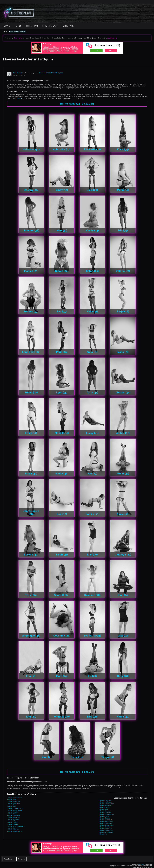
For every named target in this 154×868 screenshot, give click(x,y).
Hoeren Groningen (106, 827)
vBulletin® (141, 864)
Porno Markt (68, 26)
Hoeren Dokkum (105, 811)
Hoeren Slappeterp (14, 816)
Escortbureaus (50, 26)
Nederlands (9, 859)
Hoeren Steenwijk (106, 823)
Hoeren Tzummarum (14, 798)
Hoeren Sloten (104, 816)
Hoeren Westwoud (106, 832)
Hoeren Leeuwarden (107, 804)
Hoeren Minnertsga (14, 801)
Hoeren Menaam (13, 830)
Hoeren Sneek (104, 807)
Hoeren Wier (12, 807)
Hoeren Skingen (13, 823)
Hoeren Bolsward (105, 806)
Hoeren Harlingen (106, 802)
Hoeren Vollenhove (106, 830)
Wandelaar (17, 73)
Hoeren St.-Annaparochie (16, 826)
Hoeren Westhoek (13, 817)
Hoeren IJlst (104, 809)
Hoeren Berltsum (13, 819)
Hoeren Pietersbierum (15, 832)
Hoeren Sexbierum (14, 803)
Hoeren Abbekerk (106, 829)
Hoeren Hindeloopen (107, 814)
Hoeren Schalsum (13, 821)
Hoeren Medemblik (106, 820)
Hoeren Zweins (13, 824)
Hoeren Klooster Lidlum (15, 808)
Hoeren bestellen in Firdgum (17, 31)
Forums (6, 26)
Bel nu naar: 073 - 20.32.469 (77, 104)
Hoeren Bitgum (12, 828)
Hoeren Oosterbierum (15, 810)
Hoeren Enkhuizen (106, 822)
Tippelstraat (32, 26)
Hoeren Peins (12, 814)
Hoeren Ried (11, 800)
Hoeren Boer (11, 805)
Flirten (18, 26)
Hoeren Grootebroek (106, 825)
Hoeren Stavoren (105, 818)
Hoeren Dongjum (13, 812)
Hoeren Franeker (105, 800)
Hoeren (5, 31)
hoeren (18, 98)
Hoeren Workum (105, 813)
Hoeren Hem (104, 834)
